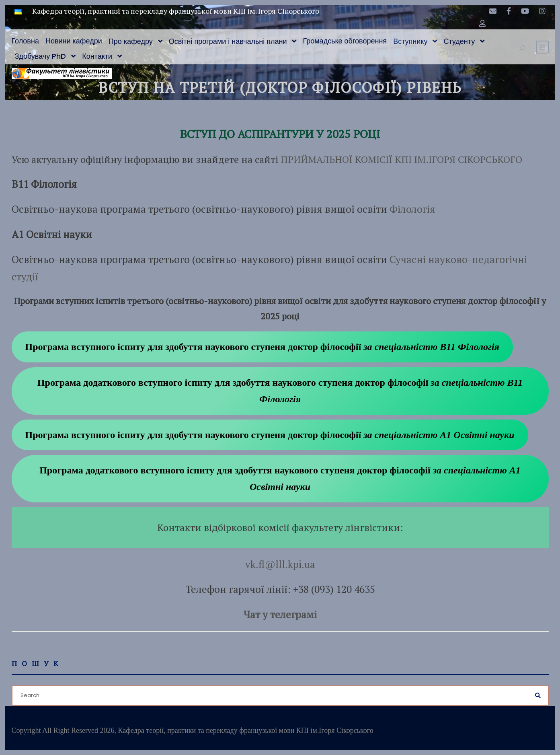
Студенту (459, 41)
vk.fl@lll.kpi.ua (280, 564)
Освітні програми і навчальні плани (228, 41)
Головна (25, 41)
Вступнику (410, 41)
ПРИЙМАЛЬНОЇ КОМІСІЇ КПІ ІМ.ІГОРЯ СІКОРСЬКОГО (401, 159)
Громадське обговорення (345, 41)
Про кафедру (131, 41)
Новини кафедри (74, 41)
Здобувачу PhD (41, 56)
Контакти (97, 56)
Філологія (412, 209)
